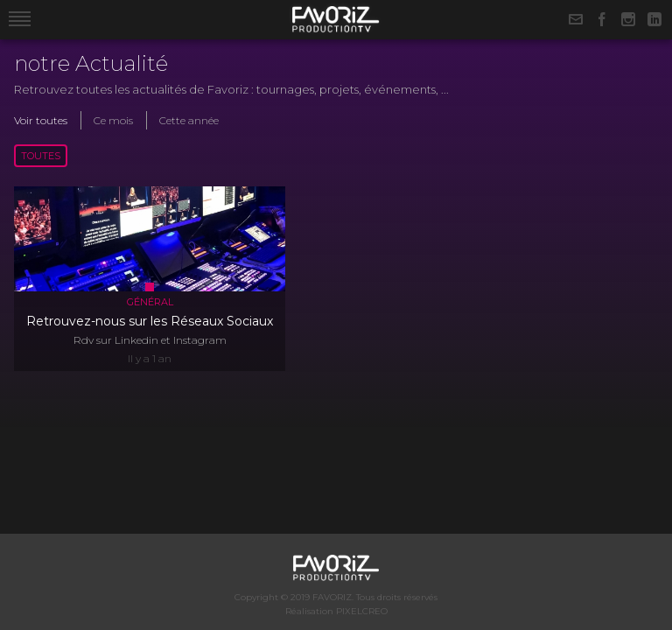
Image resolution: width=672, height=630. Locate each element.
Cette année (189, 120)
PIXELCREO (362, 611)
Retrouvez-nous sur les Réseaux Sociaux (150, 321)
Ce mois (113, 120)
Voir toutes (41, 120)
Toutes (41, 156)
